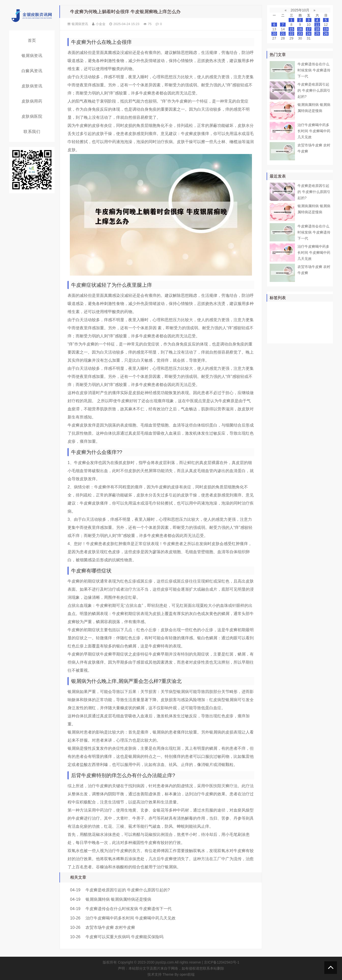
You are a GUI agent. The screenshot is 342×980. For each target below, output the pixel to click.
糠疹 (318, 337)
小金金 (101, 24)
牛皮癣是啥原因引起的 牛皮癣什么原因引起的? (128, 890)
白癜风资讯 (32, 71)
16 (300, 29)
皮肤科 (276, 329)
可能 (322, 322)
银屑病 (276, 307)
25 (317, 34)
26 (326, 34)
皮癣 (296, 337)
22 (291, 34)
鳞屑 (274, 322)
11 (317, 25)
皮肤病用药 (32, 101)
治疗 (289, 307)
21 (283, 34)
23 (300, 34)
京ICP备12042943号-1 (222, 962)
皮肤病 (309, 315)
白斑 (311, 322)
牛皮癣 (302, 307)
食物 (285, 337)
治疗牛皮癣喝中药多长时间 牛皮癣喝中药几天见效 (131, 918)
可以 (322, 315)
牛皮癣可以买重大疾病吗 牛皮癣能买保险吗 (124, 937)
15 (291, 29)
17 (309, 29)
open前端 (187, 974)
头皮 (289, 329)
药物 (274, 315)
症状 (274, 337)
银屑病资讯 (32, 56)
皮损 (300, 329)
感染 (311, 329)
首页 (32, 40)
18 (317, 29)
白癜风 (298, 322)
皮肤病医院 (32, 116)
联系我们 (32, 132)
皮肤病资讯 (32, 86)
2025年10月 (300, 10)
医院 (285, 315)
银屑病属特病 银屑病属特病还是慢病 (118, 899)
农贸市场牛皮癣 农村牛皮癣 (110, 927)
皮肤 (314, 307)
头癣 (322, 329)
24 (309, 34)
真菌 (296, 315)
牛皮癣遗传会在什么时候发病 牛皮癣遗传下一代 (129, 909)
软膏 (285, 322)
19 (326, 29)
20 (274, 34)
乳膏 (307, 337)
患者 (325, 307)
